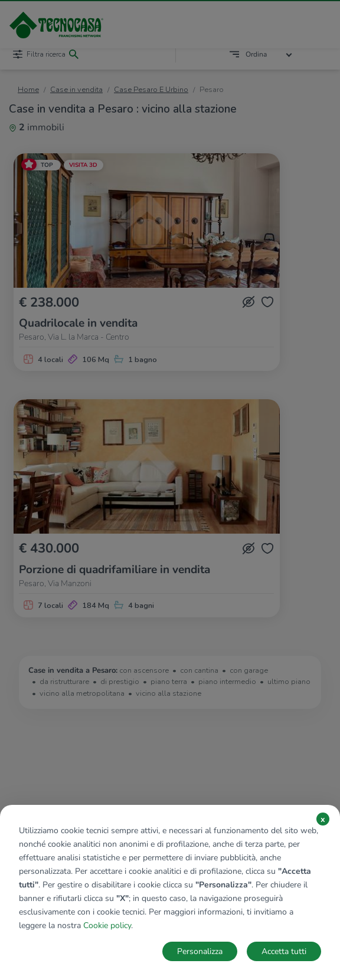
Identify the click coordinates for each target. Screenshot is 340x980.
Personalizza (200, 951)
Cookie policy (107, 925)
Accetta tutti (284, 951)
